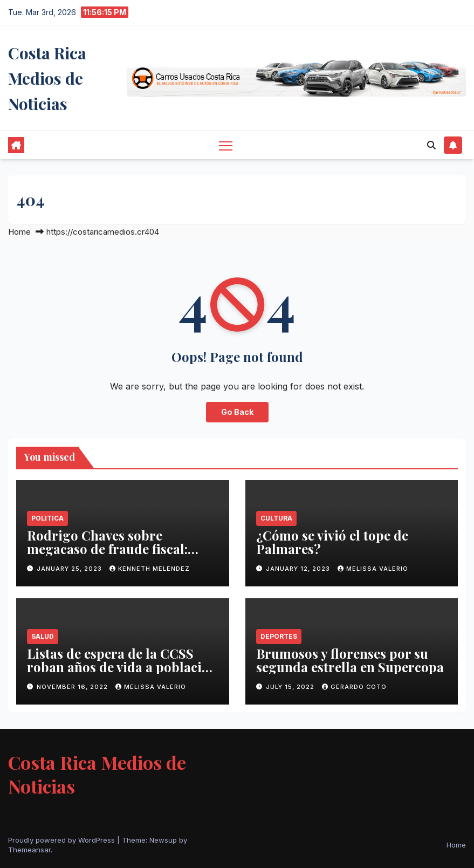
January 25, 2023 (70, 569)
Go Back (237, 412)
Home (19, 232)
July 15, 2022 (291, 687)
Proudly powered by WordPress (63, 840)
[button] (431, 145)
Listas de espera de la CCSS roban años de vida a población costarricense (122, 667)
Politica (47, 518)
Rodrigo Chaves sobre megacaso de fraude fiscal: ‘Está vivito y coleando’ (107, 549)
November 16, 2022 (73, 687)
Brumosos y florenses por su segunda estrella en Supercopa (350, 660)
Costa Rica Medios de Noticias (47, 78)
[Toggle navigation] (226, 145)
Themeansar (29, 850)
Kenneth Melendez (150, 569)
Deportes (279, 636)
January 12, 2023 (299, 569)
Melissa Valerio (373, 569)
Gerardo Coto (354, 687)
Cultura (276, 518)
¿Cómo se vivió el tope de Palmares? (332, 542)
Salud (43, 636)
